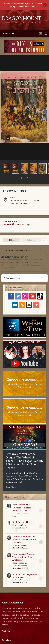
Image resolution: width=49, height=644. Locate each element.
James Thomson (21, 507)
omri (14, 191)
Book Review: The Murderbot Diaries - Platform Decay (22, 501)
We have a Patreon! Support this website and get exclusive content (23, 5)
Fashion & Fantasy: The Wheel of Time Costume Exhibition (24, 533)
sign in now (13, 255)
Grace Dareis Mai (22, 521)
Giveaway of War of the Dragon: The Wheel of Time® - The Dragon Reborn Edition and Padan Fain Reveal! (24, 454)
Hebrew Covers (12, 217)
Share (12, 233)
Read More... (12, 480)
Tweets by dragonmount (14, 629)
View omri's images (19, 197)
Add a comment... (12, 271)
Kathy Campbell (21, 539)
